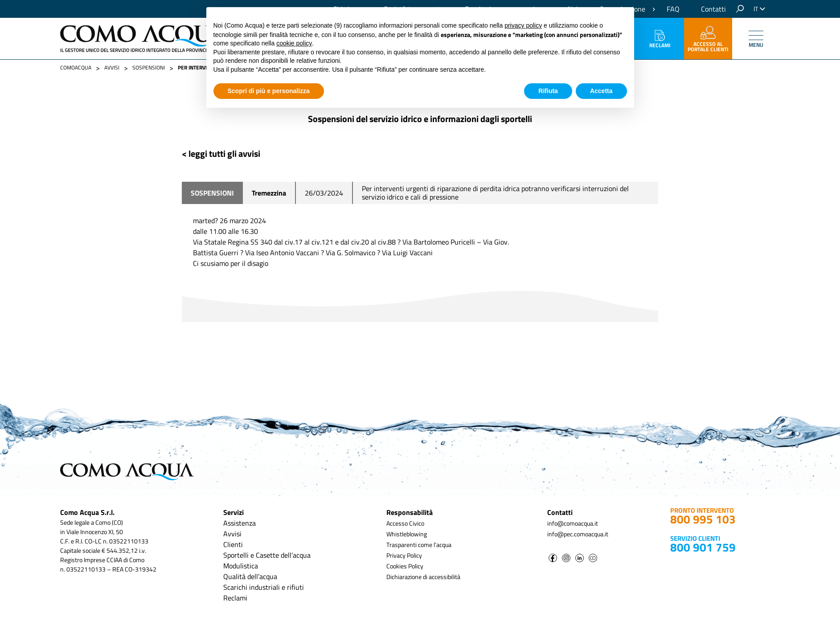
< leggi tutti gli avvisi (221, 153)
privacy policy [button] (523, 25)
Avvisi (232, 534)
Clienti (233, 544)
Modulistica (241, 566)
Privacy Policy (404, 555)
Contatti (713, 9)
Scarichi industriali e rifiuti (264, 587)
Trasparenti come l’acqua (419, 545)
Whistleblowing (407, 534)
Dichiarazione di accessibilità (423, 577)
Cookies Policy (405, 566)
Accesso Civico (405, 523)
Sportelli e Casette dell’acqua (267, 555)
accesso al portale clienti (708, 40)
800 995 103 (703, 519)
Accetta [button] (601, 91)
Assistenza (240, 523)
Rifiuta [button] (548, 91)
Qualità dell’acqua (250, 576)
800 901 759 (703, 547)
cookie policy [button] (294, 43)
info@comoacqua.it (573, 523)
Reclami (660, 40)
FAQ (673, 9)
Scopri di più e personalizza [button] (269, 91)
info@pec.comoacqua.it (578, 534)
